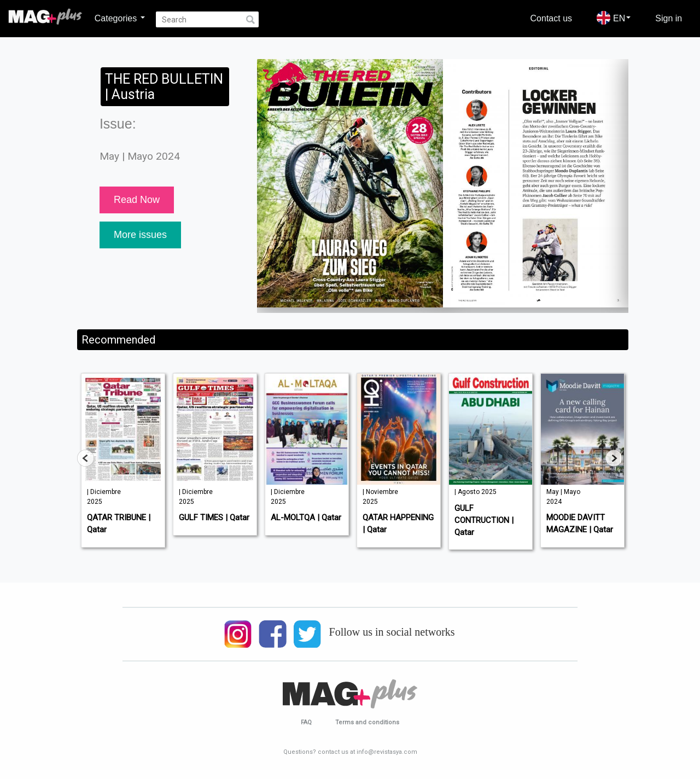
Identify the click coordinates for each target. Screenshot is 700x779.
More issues (140, 235)
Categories (120, 18)
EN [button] (614, 18)
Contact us (551, 18)
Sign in (669, 18)
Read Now (137, 200)
